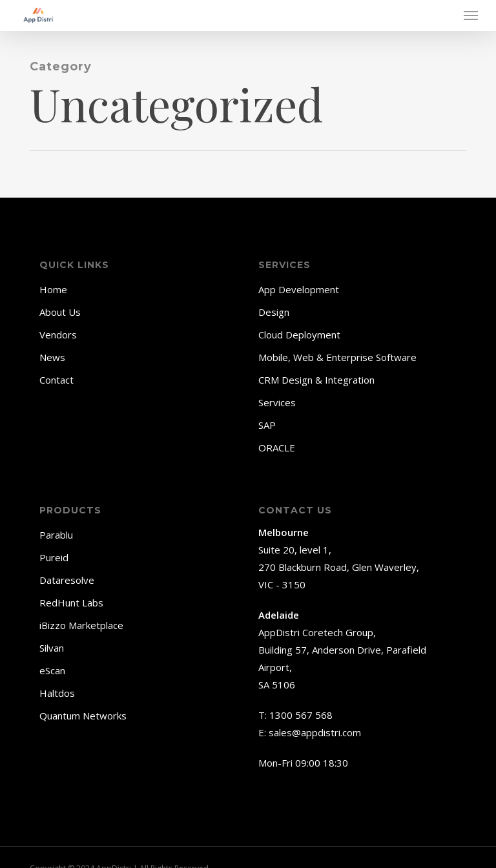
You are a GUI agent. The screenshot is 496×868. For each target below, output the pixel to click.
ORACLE (277, 448)
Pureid (54, 557)
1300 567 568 (301, 715)
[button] (471, 15)
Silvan (52, 648)
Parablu (56, 535)
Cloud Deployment (299, 335)
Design (274, 312)
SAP (267, 425)
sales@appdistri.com (315, 732)
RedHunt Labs (71, 603)
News (52, 357)
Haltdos (57, 693)
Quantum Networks (83, 716)
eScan (52, 670)
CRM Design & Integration (316, 380)
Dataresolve (67, 580)
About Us (60, 312)
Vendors (58, 335)
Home (53, 289)
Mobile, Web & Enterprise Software (337, 357)
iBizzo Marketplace (81, 625)
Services (277, 402)
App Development (299, 289)
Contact (57, 380)
